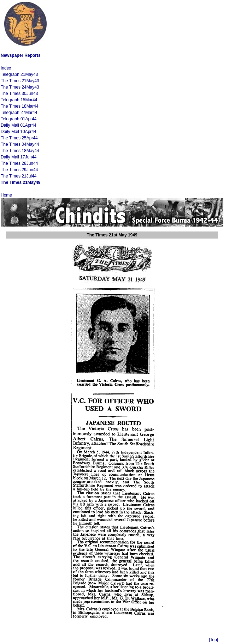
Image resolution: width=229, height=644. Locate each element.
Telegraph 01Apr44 (19, 119)
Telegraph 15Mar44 (19, 100)
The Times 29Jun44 (19, 170)
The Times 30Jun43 (19, 94)
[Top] (213, 640)
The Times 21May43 (20, 81)
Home (6, 195)
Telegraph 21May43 (19, 74)
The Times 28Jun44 (19, 163)
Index (6, 68)
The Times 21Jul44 (19, 176)
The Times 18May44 (20, 151)
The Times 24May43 (20, 87)
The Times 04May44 (20, 144)
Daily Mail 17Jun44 (19, 157)
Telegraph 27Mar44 (19, 113)
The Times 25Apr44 (19, 138)
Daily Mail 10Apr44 (19, 132)
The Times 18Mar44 (20, 106)
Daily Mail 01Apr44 (19, 125)
